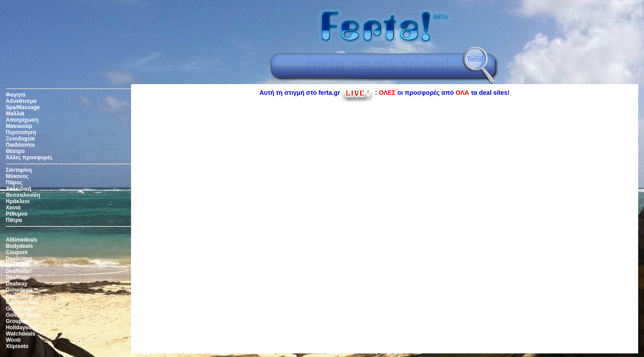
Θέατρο (15, 151)
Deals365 (17, 265)
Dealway (17, 284)
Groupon (17, 321)
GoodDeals (20, 309)
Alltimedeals (22, 240)
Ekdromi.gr (20, 296)
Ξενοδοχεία (20, 139)
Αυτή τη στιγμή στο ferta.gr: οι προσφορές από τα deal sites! (384, 93)
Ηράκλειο (18, 201)
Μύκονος (17, 176)
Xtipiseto (17, 346)
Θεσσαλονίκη (23, 195)
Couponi (17, 252)
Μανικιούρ (19, 126)
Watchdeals (21, 334)
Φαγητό (16, 95)
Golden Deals (23, 315)
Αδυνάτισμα (21, 101)
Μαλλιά (15, 114)
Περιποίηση (21, 132)
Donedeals (19, 290)
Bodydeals (19, 246)
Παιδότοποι (20, 145)
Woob (13, 340)
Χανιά (13, 208)
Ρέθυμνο (17, 214)
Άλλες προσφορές (29, 157)
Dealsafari (19, 271)
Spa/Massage (23, 107)
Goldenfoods (22, 302)
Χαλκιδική (19, 189)
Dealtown (18, 277)
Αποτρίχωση (22, 120)
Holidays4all (21, 327)
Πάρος (14, 183)
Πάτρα (14, 220)
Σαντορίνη (19, 170)
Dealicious (19, 259)
